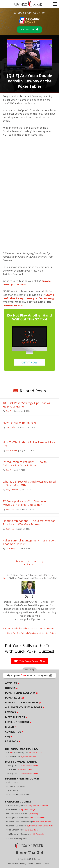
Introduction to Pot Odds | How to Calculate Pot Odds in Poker (25, 464)
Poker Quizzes (20, 575)
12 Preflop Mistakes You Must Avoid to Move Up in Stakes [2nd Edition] (27, 503)
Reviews (10, 712)
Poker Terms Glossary (20, 693)
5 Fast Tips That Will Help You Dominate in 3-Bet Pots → (32, 633)
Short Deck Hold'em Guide (17, 795)
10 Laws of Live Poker (15, 786)
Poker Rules (13, 698)
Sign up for (30, 675)
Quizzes (10, 688)
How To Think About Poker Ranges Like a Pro (29, 444)
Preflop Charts (12, 782)
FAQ (8, 736)
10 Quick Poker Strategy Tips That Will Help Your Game (27, 405)
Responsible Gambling (17, 864)
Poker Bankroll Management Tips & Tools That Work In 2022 (29, 542)
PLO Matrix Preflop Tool (16, 839)
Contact (47, 864)
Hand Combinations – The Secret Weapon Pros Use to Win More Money (29, 523)
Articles (11, 683)
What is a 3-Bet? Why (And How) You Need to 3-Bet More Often (29, 483)
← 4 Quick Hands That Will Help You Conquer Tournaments (28, 628)
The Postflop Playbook (24, 752)
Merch (10, 727)
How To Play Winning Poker (20, 423)
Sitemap (37, 859)
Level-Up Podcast (17, 722)
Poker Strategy (34, 575)
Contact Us (13, 732)
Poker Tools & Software (22, 702)
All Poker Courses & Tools (23, 707)
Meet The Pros (15, 717)
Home (5, 578)
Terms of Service (35, 864)
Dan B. (9, 575)
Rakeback (12, 741)
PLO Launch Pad (21, 757)
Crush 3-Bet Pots (13, 790)
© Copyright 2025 (24, 859)
